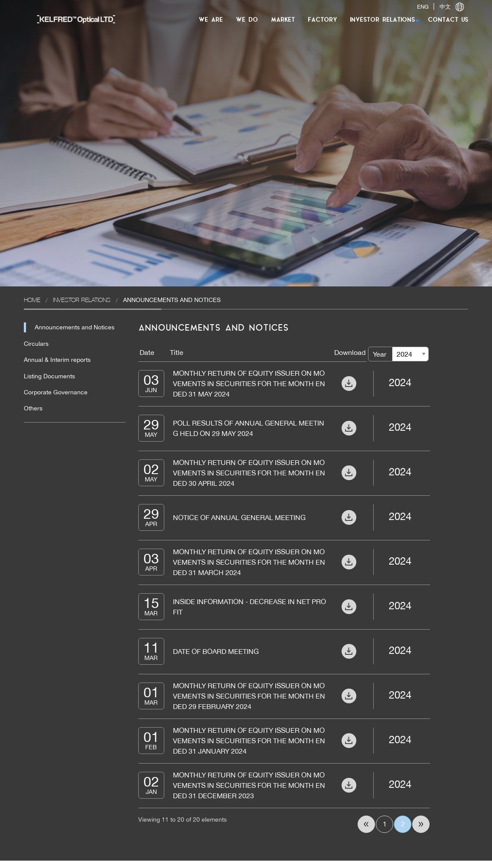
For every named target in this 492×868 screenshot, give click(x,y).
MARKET (283, 20)
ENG (423, 7)
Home (32, 300)
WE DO (247, 20)
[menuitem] (72, 19)
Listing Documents (49, 376)
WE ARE (211, 20)
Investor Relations (82, 300)
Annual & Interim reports (57, 360)
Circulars (36, 344)
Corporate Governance (56, 392)
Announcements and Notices (75, 327)
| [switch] (440, 7)
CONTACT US (448, 20)
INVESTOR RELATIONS (382, 20)
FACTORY (322, 20)
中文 (445, 7)
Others (33, 408)
